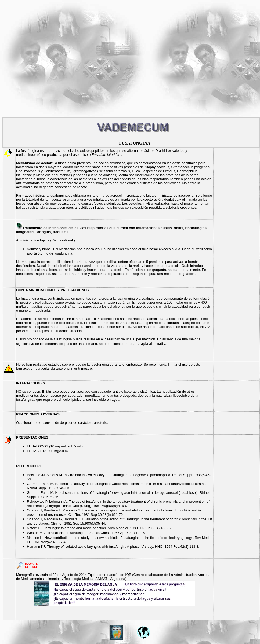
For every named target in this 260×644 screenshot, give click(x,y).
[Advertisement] (58, 60)
